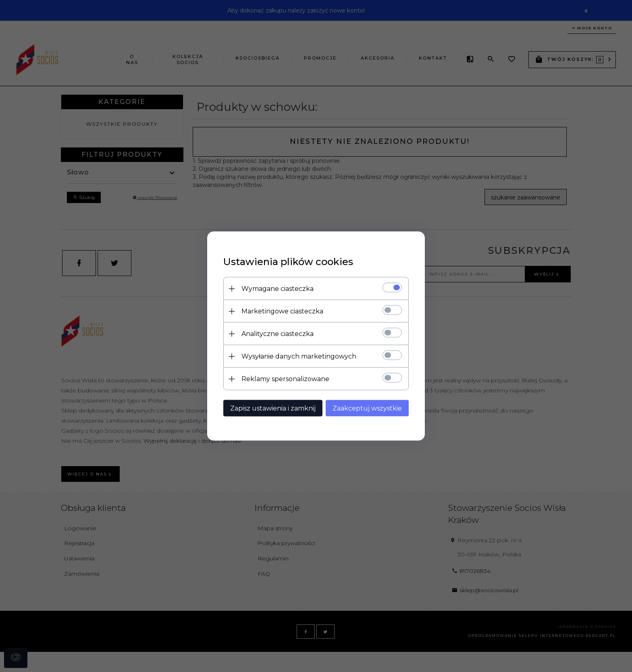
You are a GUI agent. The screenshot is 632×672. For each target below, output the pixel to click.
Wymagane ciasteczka (278, 289)
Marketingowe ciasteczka (282, 311)
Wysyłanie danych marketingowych (299, 356)
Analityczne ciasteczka (278, 334)
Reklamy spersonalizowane (285, 379)
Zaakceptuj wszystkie (367, 408)
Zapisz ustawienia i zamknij (273, 408)
